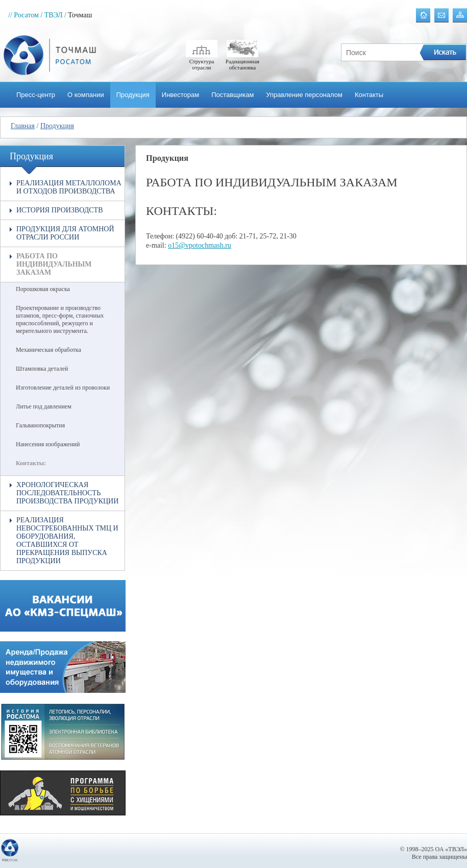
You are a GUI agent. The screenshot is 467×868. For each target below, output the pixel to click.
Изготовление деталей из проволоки (63, 388)
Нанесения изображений (48, 444)
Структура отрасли (202, 61)
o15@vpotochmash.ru (200, 245)
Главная (23, 126)
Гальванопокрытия (40, 425)
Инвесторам (180, 95)
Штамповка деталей (42, 369)
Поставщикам (232, 95)
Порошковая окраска (43, 289)
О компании (86, 95)
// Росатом (23, 15)
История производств (60, 210)
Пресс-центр (36, 95)
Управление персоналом (304, 95)
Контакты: (31, 463)
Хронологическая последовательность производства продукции (67, 493)
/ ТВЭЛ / (53, 15)
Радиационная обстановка (242, 61)
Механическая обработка (48, 350)
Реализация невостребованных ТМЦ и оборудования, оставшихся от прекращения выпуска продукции (67, 540)
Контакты (369, 95)
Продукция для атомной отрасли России (65, 233)
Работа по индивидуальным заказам (54, 264)
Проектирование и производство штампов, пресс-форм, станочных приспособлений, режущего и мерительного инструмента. (60, 319)
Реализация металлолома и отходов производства (69, 187)
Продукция (133, 95)
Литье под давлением (44, 406)
